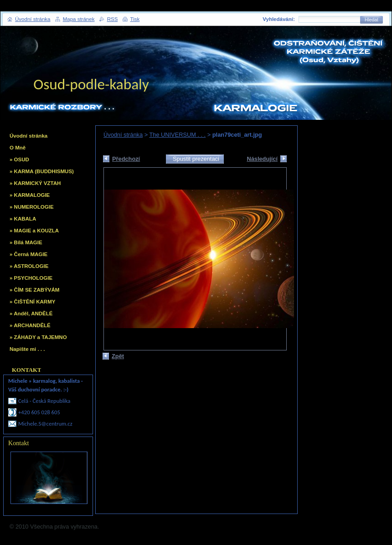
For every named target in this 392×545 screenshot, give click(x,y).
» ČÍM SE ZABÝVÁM (34, 290)
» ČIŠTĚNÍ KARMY (32, 302)
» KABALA (23, 219)
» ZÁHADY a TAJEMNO (38, 337)
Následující (262, 159)
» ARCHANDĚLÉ (30, 325)
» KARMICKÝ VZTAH (35, 183)
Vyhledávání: (279, 19)
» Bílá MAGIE (26, 242)
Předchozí (126, 159)
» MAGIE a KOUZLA (34, 231)
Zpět (118, 356)
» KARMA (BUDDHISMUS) (42, 171)
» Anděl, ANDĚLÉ (31, 314)
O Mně (18, 148)
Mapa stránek (79, 19)
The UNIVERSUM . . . (177, 135)
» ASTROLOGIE (29, 266)
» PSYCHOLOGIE (31, 278)
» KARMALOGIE (30, 195)
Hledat (371, 20)
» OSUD (19, 159)
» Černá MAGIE (28, 254)
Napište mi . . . (27, 349)
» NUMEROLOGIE (32, 207)
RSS (113, 19)
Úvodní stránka (123, 135)
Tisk (135, 19)
